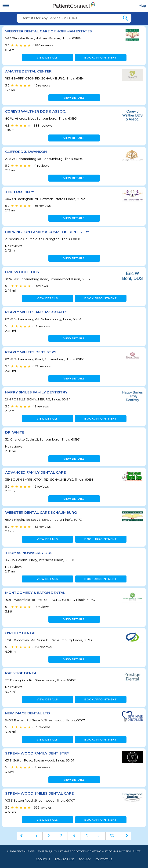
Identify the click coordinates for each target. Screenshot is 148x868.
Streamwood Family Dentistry (37, 753)
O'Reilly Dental (21, 633)
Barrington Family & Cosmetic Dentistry (47, 232)
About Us (43, 859)
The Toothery (20, 192)
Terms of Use (65, 859)
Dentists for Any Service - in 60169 (49, 18)
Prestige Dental (22, 673)
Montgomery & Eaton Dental (35, 593)
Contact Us (104, 859)
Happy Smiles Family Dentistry (36, 392)
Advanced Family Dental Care (35, 472)
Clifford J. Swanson (26, 152)
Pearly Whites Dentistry (31, 352)
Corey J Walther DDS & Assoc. (36, 111)
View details (47, 58)
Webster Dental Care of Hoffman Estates (49, 31)
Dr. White (15, 432)
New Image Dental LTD (28, 713)
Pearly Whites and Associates (36, 312)
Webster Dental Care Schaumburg (41, 512)
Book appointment (101, 58)
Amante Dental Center (28, 71)
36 (112, 836)
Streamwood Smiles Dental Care (39, 793)
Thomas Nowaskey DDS (29, 553)
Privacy (85, 859)
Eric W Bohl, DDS (22, 272)
